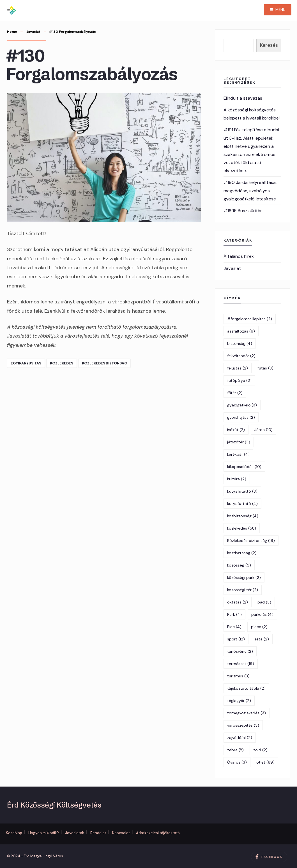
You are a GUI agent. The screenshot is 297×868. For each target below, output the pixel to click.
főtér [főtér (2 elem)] (235, 393)
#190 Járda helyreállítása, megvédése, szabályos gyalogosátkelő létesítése (250, 190)
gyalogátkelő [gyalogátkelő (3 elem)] (242, 405)
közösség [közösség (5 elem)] (239, 565)
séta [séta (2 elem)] (262, 639)
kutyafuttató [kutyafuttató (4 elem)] (242, 504)
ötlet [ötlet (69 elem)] (265, 762)
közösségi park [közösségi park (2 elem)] (244, 577)
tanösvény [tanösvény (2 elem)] (240, 651)
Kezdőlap (14, 833)
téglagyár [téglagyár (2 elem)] (239, 701)
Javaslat (33, 32)
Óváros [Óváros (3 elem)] (237, 762)
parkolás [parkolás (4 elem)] (262, 614)
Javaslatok (75, 833)
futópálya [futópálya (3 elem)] (239, 380)
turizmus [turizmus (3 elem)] (238, 676)
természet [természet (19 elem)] (241, 664)
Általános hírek (239, 256)
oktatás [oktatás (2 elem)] (238, 602)
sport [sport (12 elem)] (236, 639)
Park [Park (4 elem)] (234, 614)
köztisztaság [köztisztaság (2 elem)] (242, 553)
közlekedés (62, 363)
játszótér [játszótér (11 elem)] (239, 442)
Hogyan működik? (44, 833)
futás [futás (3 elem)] (265, 368)
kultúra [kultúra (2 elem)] (237, 479)
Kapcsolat (121, 833)
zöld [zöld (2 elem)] (260, 750)
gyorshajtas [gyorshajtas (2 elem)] (241, 417)
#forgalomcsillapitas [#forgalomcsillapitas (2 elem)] (250, 319)
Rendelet (98, 833)
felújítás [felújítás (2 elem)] (238, 368)
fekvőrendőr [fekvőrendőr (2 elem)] (241, 356)
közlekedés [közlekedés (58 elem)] (242, 528)
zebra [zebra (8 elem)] (235, 750)
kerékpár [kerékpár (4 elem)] (238, 454)
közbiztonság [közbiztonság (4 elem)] (243, 516)
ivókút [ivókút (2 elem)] (236, 430)
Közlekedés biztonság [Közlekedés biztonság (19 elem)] (251, 541)
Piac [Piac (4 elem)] (234, 627)
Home (12, 32)
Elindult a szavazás (243, 98)
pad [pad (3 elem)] (264, 602)
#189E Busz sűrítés (243, 211)
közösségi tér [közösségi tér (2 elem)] (243, 590)
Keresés (269, 45)
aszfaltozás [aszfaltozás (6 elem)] (241, 331)
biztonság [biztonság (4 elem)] (240, 343)
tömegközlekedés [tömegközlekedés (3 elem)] (247, 713)
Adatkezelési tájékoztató (158, 833)
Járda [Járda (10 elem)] (263, 430)
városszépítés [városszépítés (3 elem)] (243, 725)
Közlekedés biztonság (104, 363)
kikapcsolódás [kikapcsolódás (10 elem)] (244, 467)
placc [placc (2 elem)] (259, 627)
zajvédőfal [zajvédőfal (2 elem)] (240, 738)
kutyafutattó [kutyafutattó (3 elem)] (242, 491)
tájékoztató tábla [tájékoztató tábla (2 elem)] (246, 688)
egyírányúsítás (26, 363)
